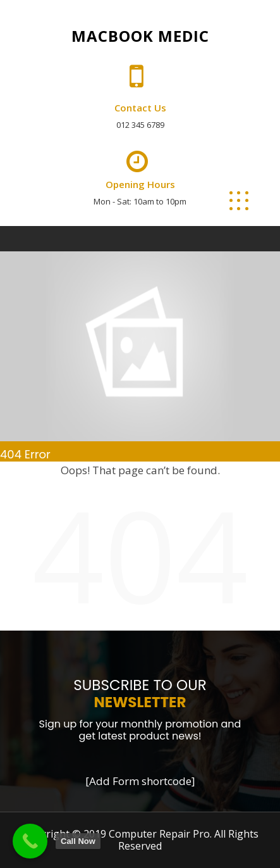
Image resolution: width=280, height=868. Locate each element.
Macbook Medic (140, 36)
